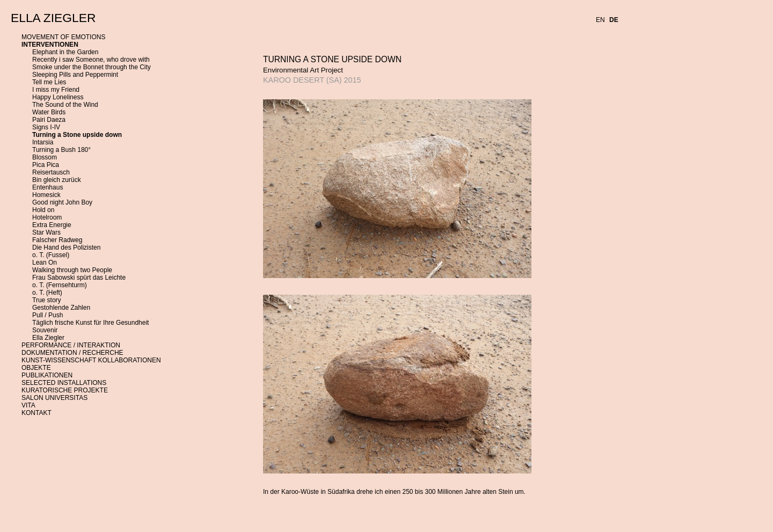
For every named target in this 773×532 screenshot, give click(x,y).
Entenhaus (48, 187)
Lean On (45, 263)
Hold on (43, 210)
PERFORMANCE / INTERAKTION (71, 345)
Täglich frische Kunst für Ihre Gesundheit (90, 323)
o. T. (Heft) (47, 293)
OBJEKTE (36, 368)
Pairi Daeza (49, 120)
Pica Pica (46, 165)
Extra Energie (52, 225)
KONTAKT (37, 413)
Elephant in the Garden (65, 52)
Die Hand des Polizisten (66, 247)
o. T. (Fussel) (51, 255)
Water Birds (49, 112)
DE (614, 20)
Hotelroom (47, 217)
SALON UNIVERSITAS (54, 398)
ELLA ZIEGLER (53, 18)
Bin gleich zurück (57, 180)
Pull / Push (48, 315)
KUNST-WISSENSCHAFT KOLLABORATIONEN (91, 360)
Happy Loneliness (58, 97)
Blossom (45, 157)
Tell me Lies (49, 82)
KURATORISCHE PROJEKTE (65, 390)
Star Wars (46, 232)
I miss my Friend (56, 90)
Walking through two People (72, 270)
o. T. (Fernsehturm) (60, 285)
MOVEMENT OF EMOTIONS (63, 37)
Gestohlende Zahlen (61, 308)
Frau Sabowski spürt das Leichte (79, 278)
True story (47, 300)
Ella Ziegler (48, 338)
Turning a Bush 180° (61, 150)
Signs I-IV (46, 127)
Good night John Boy (62, 202)
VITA (28, 405)
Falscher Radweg (57, 240)
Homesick (46, 195)
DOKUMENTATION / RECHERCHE (72, 353)
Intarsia (43, 142)
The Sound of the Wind (65, 105)
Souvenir (45, 330)
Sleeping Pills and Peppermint (75, 75)
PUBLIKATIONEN (47, 375)
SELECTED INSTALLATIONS (64, 383)
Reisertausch (51, 172)
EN (600, 20)
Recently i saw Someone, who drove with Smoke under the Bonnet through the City (92, 63)
